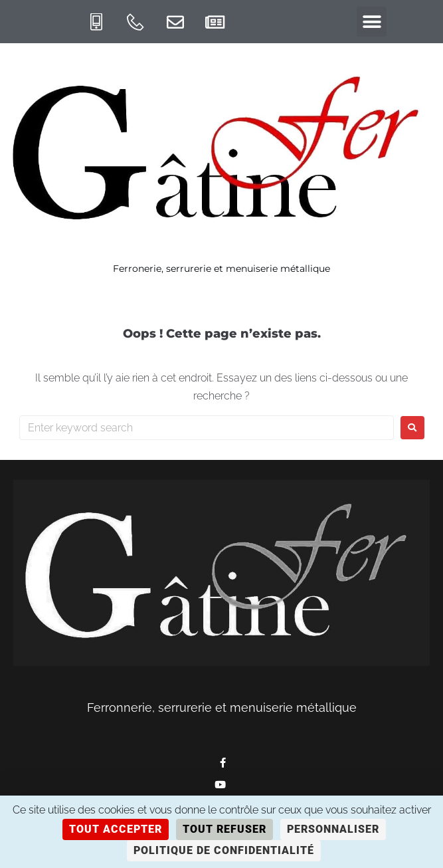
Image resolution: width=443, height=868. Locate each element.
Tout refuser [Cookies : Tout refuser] (224, 829)
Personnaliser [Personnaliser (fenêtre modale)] (333, 829)
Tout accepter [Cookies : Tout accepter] (116, 829)
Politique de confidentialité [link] (224, 850)
